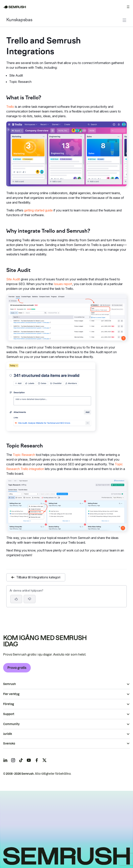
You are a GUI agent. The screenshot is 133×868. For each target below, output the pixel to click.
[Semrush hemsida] (15, 7)
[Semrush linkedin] (5, 760)
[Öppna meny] (128, 7)
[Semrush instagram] (13, 760)
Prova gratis (17, 668)
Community (11, 724)
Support (9, 714)
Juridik (8, 734)
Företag (9, 704)
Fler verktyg (11, 694)
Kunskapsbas (19, 20)
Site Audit (13, 279)
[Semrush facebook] (37, 760)
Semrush (9, 684)
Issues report (63, 284)
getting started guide (38, 210)
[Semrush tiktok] (21, 760)
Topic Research (24, 455)
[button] (30, 599)
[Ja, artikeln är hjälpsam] (16, 599)
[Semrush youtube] (29, 760)
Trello (10, 107)
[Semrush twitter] (44, 760)
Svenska (9, 744)
